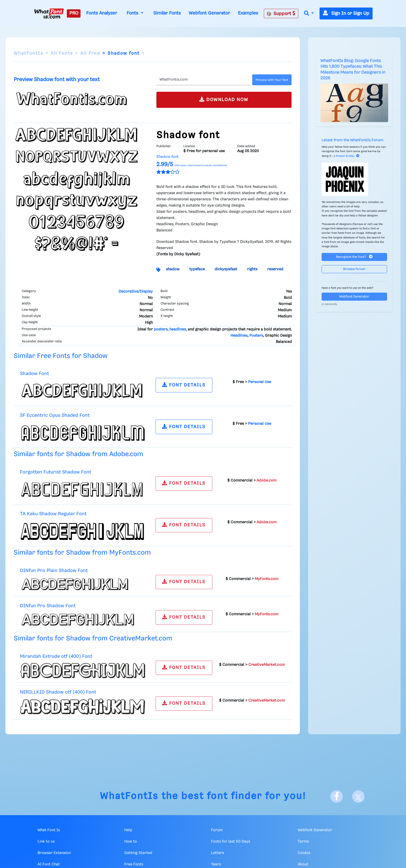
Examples (248, 13)
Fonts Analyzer (102, 13)
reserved (275, 269)
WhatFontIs (28, 53)
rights (252, 269)
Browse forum (354, 269)
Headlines (239, 336)
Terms (303, 842)
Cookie (304, 853)
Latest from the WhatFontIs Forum (352, 140)
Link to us (46, 842)
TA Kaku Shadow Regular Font (53, 514)
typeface (197, 269)
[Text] (203, 80)
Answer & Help (347, 156)
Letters (218, 853)
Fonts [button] (133, 13)
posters (161, 329)
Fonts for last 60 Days (231, 842)
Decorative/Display (136, 292)
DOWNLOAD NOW (224, 99)
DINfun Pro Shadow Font (48, 606)
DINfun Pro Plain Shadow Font (54, 571)
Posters (256, 336)
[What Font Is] (49, 13)
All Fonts (62, 53)
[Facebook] (337, 796)
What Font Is (49, 830)
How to (131, 842)
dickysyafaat (226, 269)
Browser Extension (54, 853)
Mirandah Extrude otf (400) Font (56, 656)
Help (128, 830)
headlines (178, 329)
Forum (217, 830)
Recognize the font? (354, 257)
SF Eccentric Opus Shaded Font (55, 415)
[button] (309, 14)
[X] (358, 796)
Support (281, 13)
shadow (173, 269)
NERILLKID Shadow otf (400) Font (58, 692)
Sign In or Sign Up (346, 13)
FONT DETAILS (184, 385)
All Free (90, 53)
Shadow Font (34, 374)
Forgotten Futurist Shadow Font (56, 472)
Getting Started (138, 853)
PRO (74, 13)
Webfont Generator (209, 13)
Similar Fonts (167, 13)
